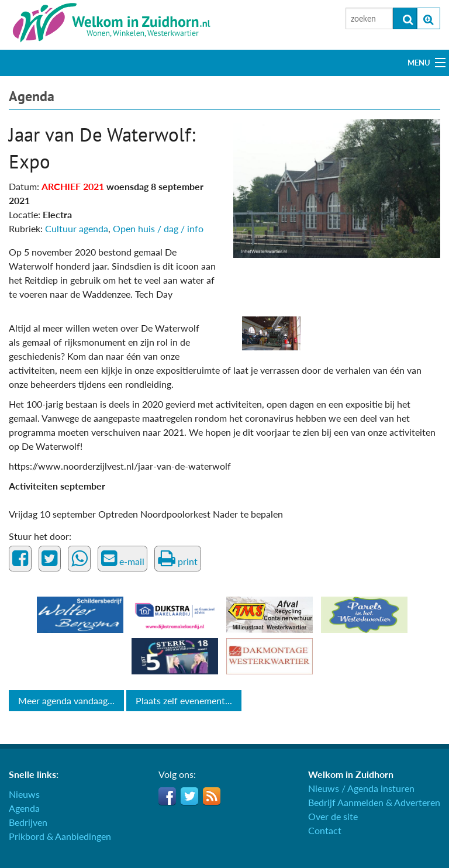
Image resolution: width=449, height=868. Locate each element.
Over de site (333, 816)
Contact (325, 830)
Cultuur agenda (77, 228)
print (178, 559)
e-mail (123, 559)
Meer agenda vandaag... (66, 700)
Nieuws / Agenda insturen (361, 788)
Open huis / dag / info (158, 228)
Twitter (189, 796)
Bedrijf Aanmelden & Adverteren (374, 802)
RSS (212, 796)
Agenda (32, 96)
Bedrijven (28, 822)
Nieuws (24, 794)
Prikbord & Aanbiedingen (60, 836)
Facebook (167, 796)
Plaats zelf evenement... (184, 700)
